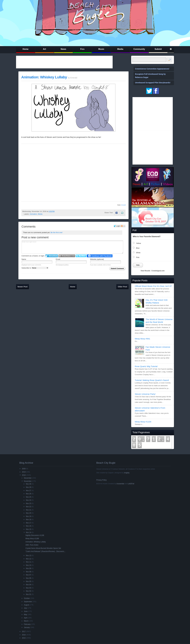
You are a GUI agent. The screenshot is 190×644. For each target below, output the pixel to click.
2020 (24, 469)
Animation (33, 214)
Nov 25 (29, 497)
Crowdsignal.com (158, 271)
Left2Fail (131, 484)
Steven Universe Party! (145, 394)
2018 (24, 475)
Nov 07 (29, 575)
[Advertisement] (64, 62)
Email (58, 259)
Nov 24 (29, 500)
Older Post (122, 287)
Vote (138, 265)
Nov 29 (29, 487)
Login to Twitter (81, 256)
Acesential (120, 484)
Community (139, 49)
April (26, 618)
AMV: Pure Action (32, 545)
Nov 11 (29, 562)
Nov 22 (29, 507)
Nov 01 (29, 594)
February (27, 624)
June (26, 611)
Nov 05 (29, 581)
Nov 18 (29, 519)
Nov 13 (29, 555)
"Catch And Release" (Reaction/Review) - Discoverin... (46, 551)
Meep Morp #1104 (143, 422)
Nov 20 (29, 513)
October (27, 598)
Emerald (123, 205)
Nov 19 (29, 516)
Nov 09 (29, 568)
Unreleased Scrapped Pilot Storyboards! (153, 83)
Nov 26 (29, 494)
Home (26, 49)
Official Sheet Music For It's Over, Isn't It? (153, 286)
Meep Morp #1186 (32, 538)
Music (101, 49)
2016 (24, 635)
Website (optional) (97, 259)
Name (24, 259)
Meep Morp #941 (142, 339)
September (28, 602)
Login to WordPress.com (67, 256)
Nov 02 (29, 591)
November (28, 481)
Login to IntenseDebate (52, 256)
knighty (127, 473)
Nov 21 (29, 510)
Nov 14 (29, 532)
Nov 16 (29, 526)
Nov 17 (29, 523)
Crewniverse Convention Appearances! (152, 69)
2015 (24, 638)
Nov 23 (29, 503)
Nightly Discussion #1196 (35, 535)
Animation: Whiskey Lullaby (44, 77)
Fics (82, 49)
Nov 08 (29, 572)
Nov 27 (29, 491)
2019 (24, 472)
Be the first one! (57, 232)
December (28, 478)
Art (44, 49)
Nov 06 (29, 578)
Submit (158, 49)
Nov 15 (29, 529)
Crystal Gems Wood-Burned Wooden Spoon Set (43, 548)
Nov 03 (29, 588)
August (27, 605)
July (25, 608)
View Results (146, 271)
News (63, 49)
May (26, 614)
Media (120, 49)
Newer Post (22, 287)
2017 (24, 631)
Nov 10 (29, 565)
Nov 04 (29, 585)
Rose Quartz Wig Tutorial (146, 366)
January (27, 627)
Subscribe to (35, 268)
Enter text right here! (72, 247)
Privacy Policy (101, 480)
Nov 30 (29, 484)
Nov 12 (29, 559)
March (26, 621)
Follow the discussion (123, 226)
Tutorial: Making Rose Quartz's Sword (152, 380)
